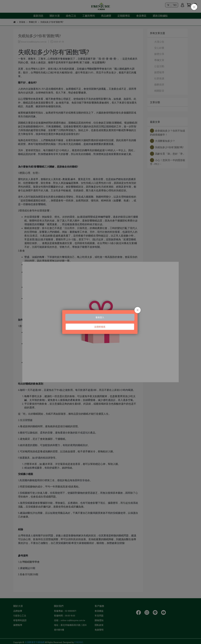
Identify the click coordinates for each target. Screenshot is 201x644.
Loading (100, 322)
